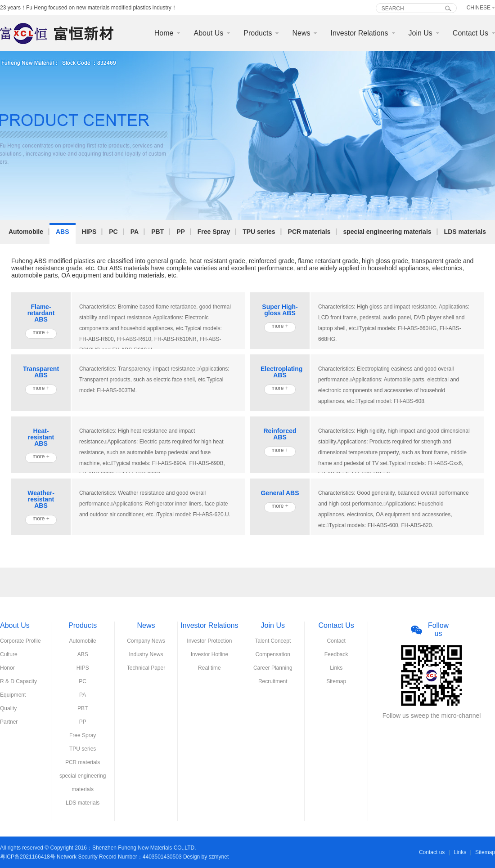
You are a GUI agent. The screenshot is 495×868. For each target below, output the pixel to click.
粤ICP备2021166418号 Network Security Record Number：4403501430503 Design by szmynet (114, 857)
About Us (208, 33)
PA (135, 232)
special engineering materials (387, 232)
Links (336, 668)
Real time (209, 668)
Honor (7, 668)
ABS (63, 232)
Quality (8, 708)
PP (181, 232)
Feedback (336, 654)
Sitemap (336, 681)
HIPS (89, 232)
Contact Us (470, 33)
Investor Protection (209, 641)
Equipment (13, 695)
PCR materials (309, 232)
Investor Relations (359, 33)
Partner (9, 722)
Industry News (146, 654)
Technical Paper (146, 668)
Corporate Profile (20, 641)
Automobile (26, 232)
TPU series (259, 232)
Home (164, 33)
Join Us (421, 33)
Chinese (479, 8)
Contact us (432, 852)
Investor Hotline (209, 654)
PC (113, 232)
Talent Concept (273, 641)
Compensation (273, 654)
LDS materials (465, 232)
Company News (146, 641)
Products (258, 33)
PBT (157, 232)
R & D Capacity (18, 681)
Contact (336, 641)
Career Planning (273, 668)
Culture (9, 654)
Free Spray (214, 232)
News (301, 33)
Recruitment (273, 681)
